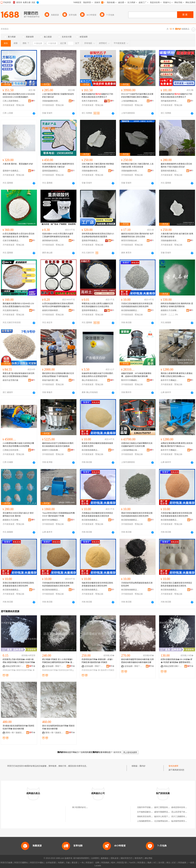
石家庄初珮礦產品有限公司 (12, 241)
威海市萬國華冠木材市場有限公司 (169, 812)
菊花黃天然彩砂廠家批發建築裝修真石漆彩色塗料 (97, 445)
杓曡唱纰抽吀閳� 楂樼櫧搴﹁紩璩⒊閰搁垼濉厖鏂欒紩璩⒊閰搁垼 (97, 661)
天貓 (68, 863)
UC (155, 863)
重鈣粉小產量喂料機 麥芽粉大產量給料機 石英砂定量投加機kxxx (177, 375)
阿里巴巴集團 (6, 863)
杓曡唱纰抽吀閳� (90, 670)
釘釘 (174, 863)
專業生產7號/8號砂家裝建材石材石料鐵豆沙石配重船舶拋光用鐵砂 (19, 375)
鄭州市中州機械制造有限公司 (130, 380)
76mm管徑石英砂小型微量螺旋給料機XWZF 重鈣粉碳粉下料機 (58, 514)
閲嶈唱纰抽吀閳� (50, 670)
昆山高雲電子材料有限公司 (183, 812)
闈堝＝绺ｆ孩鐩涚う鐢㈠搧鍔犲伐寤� (15, 733)
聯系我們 (139, 858)
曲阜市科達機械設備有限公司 (51, 520)
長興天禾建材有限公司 (91, 101)
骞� (32, 666)
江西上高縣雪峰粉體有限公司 (12, 101)
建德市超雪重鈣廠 (10, 380)
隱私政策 (115, 858)
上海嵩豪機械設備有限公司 (130, 101)
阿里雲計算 (122, 863)
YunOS (132, 863)
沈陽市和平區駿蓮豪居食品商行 (151, 807)
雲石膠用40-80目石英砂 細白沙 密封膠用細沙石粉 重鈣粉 (18, 514)
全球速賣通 (51, 863)
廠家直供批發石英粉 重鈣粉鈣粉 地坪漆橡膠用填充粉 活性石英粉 (137, 235)
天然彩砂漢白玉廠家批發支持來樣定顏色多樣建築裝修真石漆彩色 (176, 584)
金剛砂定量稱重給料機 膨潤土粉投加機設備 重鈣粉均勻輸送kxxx (177, 445)
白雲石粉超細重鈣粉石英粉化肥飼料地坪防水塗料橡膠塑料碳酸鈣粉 (58, 305)
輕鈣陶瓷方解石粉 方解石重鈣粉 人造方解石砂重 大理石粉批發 (137, 165)
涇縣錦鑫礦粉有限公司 (51, 101)
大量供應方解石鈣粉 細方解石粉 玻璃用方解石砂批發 (177, 235)
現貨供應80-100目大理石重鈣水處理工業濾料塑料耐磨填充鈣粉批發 (58, 235)
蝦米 (113, 863)
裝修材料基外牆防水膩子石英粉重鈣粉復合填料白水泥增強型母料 (97, 375)
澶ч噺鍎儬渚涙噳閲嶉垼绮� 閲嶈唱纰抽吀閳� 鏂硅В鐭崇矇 (18, 727)
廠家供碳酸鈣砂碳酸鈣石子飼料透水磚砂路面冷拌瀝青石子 (97, 95)
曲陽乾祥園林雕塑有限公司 (51, 310)
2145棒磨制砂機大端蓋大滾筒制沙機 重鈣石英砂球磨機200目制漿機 (18, 445)
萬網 (149, 863)
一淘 (82, 863)
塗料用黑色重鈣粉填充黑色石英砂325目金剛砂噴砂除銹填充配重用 (98, 235)
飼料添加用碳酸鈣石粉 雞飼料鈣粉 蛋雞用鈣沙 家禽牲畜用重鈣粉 (177, 305)
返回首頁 (117, 752)
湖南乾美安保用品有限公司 (149, 816)
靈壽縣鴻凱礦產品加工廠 (170, 171)
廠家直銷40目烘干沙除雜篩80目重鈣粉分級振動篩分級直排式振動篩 (58, 445)
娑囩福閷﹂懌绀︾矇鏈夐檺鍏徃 (54, 666)
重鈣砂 (142, 766)
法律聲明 (95, 858)
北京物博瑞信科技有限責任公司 (168, 821)
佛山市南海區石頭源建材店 (91, 380)
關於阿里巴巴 (127, 858)
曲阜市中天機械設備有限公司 (170, 380)
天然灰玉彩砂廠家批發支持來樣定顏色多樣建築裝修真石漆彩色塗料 (137, 305)
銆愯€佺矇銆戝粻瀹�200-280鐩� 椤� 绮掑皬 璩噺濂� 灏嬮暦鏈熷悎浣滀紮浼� (176, 661)
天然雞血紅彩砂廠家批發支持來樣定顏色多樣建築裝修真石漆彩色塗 (97, 514)
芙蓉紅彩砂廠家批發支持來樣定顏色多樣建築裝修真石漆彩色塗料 (18, 584)
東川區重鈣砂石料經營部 (83, 807)
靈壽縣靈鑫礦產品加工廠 (51, 171)
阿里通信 (141, 863)
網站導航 (148, 858)
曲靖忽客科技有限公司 (181, 807)
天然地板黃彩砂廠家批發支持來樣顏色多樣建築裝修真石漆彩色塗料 (58, 584)
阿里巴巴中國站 (37, 863)
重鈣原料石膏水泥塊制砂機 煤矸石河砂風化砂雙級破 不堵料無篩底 (58, 375)
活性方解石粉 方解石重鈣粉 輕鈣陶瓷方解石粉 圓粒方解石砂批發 (98, 165)
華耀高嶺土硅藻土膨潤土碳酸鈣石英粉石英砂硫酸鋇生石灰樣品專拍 (97, 305)
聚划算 (75, 863)
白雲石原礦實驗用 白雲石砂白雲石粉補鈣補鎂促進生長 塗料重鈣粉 (19, 235)
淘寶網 (61, 863)
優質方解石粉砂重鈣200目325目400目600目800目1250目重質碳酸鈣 (19, 95)
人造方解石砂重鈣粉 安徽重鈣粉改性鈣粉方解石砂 (58, 95)
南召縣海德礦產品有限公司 (130, 310)
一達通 (191, 863)
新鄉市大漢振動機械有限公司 (51, 450)
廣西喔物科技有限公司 (51, 241)
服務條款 (105, 858)
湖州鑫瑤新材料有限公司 (170, 101)
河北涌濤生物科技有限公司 (12, 310)
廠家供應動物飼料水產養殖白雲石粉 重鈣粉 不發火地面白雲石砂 (176, 165)
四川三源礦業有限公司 (181, 816)
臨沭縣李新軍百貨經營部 (182, 821)
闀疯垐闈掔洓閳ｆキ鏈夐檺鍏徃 (15, 666)
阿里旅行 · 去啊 (92, 863)
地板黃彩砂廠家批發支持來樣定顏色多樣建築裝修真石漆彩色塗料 (97, 584)
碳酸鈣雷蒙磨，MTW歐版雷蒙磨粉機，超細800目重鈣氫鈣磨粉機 (136, 375)
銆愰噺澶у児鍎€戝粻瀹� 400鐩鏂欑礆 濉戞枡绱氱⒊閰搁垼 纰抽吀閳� (19, 661)
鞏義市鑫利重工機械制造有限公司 (51, 380)
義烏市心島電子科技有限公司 (167, 816)
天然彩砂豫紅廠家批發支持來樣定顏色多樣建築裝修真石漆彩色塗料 (176, 514)
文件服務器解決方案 (146, 812)
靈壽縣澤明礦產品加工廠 (91, 241)
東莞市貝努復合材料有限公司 (130, 241)
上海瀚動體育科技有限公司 (149, 821)
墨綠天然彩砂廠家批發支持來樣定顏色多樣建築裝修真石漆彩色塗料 (137, 514)
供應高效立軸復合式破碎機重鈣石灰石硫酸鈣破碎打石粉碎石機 (137, 445)
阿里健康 (182, 863)
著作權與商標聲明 (81, 858)
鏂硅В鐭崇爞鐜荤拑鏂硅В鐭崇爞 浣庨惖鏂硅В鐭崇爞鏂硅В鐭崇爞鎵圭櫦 (137, 661)
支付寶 (161, 863)
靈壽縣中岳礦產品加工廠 (12, 171)
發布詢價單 (173, 766)
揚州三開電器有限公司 (164, 807)
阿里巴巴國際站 (21, 863)
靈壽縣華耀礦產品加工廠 (91, 310)
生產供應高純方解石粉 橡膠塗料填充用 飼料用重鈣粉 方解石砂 (58, 165)
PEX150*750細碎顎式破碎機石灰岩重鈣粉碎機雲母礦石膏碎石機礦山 (137, 95)
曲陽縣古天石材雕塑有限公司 (170, 310)
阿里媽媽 (105, 863)
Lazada (98, 866)
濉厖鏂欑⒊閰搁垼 (106, 670)
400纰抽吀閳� (9, 670)
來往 (168, 863)
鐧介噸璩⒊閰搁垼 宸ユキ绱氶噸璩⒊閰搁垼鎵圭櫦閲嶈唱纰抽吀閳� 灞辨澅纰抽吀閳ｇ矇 (58, 661)
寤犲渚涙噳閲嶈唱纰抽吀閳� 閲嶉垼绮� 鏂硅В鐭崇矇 (58, 727)
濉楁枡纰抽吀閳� (24, 670)
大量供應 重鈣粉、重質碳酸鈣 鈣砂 (18, 164)
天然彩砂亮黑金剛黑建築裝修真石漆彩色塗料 (137, 584)
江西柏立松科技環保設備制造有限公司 (12, 450)
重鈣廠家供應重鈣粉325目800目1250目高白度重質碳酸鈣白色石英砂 (18, 305)
